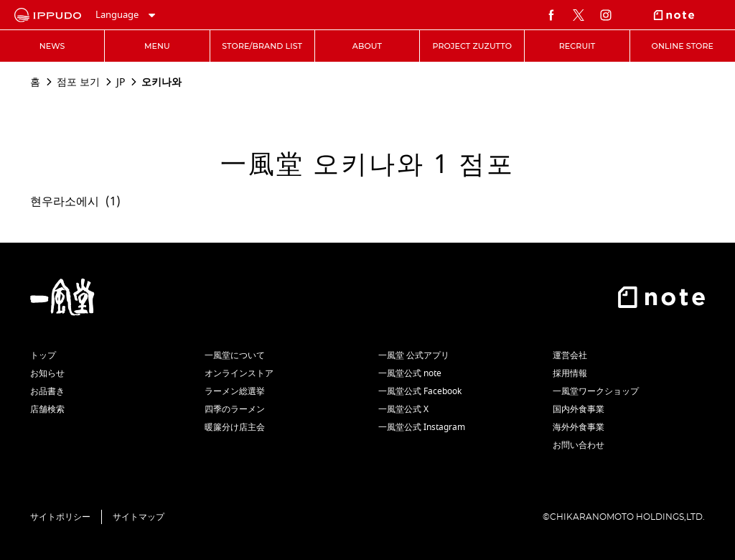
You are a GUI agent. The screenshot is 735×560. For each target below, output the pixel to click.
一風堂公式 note (410, 373)
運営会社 (570, 355)
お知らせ (47, 373)
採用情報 (570, 373)
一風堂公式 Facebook (420, 391)
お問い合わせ (579, 445)
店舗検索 (47, 409)
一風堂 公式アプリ (414, 355)
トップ (43, 355)
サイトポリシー (60, 517)
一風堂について (235, 355)
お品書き (47, 391)
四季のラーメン (235, 409)
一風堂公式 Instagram (422, 427)
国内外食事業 (579, 409)
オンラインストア (239, 373)
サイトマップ (139, 517)
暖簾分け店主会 (235, 427)
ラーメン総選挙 (235, 391)
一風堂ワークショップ (596, 391)
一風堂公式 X (403, 409)
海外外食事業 (579, 427)
